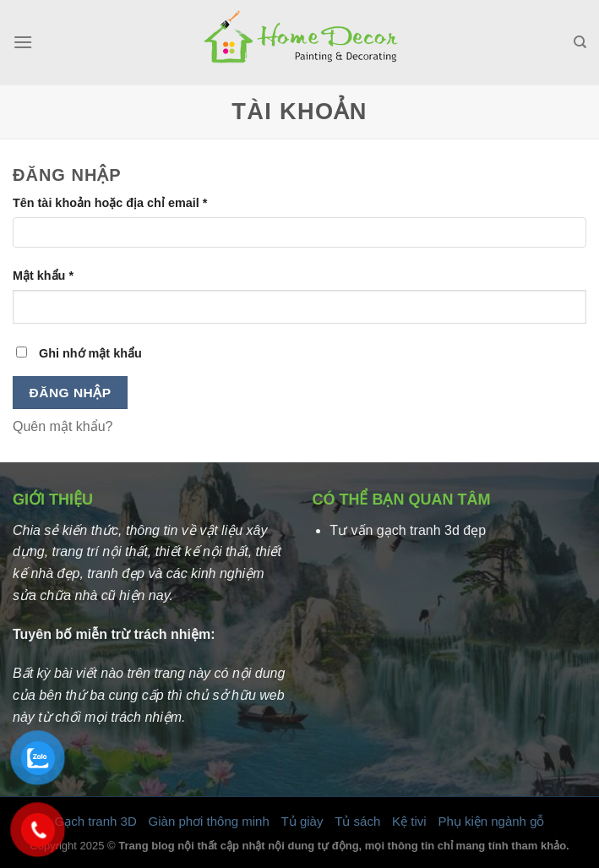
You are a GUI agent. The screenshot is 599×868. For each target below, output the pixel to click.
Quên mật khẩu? (63, 426)
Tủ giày (302, 821)
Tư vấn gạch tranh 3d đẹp (408, 530)
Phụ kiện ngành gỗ (491, 821)
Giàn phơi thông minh (209, 821)
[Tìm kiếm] (580, 42)
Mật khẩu (43, 276)
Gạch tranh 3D (96, 821)
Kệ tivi (409, 821)
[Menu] (23, 42)
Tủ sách (357, 821)
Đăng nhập (71, 393)
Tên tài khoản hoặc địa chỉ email (110, 203)
